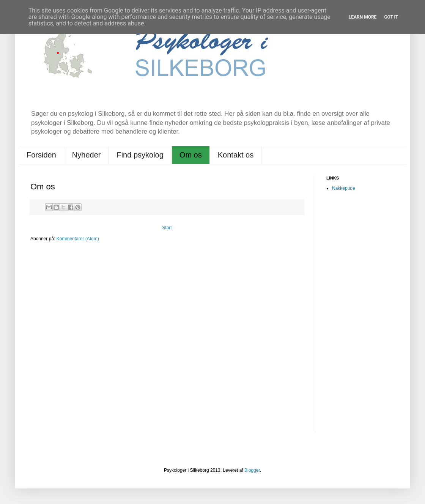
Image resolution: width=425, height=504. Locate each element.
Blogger (252, 470)
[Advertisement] (357, 317)
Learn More (363, 17)
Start (167, 228)
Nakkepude (344, 188)
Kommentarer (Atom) (78, 239)
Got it (391, 17)
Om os (191, 155)
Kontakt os (236, 155)
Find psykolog (140, 155)
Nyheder (87, 155)
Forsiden (41, 155)
